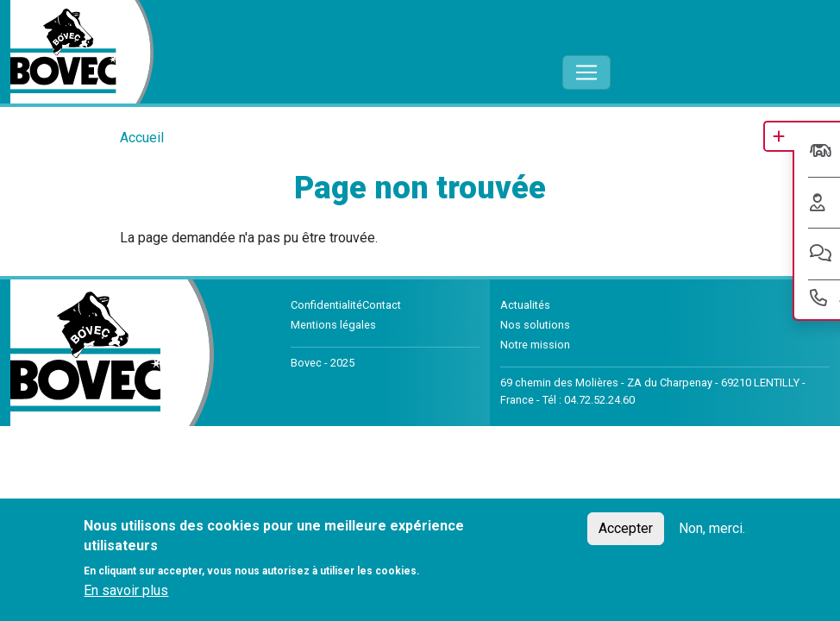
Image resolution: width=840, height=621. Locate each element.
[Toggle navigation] (586, 72)
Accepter (626, 528)
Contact (382, 305)
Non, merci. (712, 528)
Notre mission (535, 345)
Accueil (142, 138)
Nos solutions (535, 325)
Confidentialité (326, 305)
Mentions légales (333, 325)
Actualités (525, 305)
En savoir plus (126, 590)
